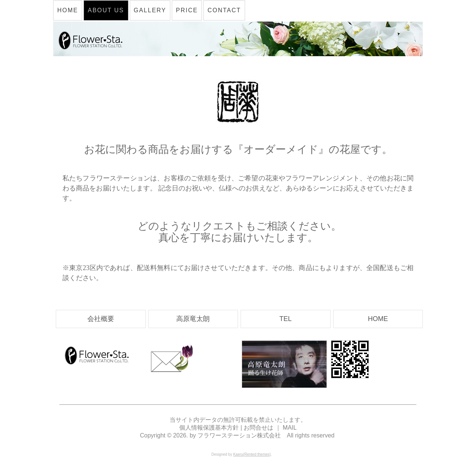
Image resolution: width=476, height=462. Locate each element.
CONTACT (224, 10)
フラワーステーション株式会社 (239, 435)
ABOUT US (106, 10)
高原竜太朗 (193, 319)
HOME (68, 10)
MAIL (290, 428)
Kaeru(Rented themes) (252, 454)
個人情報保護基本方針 (210, 428)
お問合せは (258, 428)
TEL (285, 319)
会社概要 (101, 319)
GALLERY (150, 10)
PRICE (187, 10)
